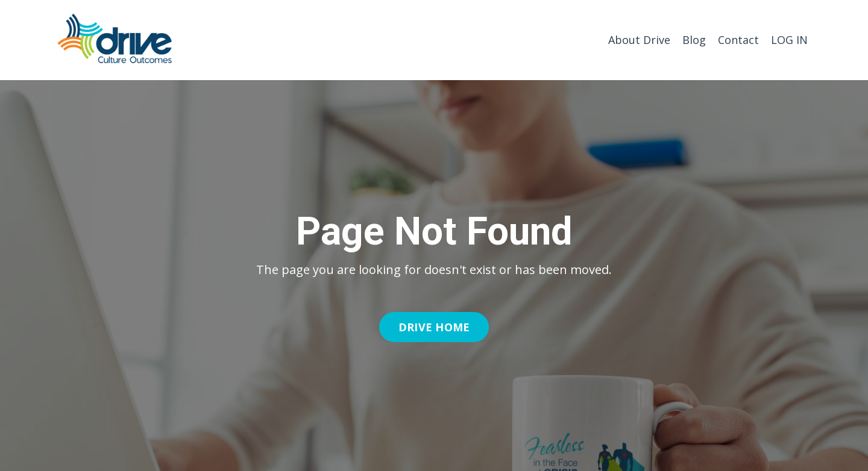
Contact (738, 40)
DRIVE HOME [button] (434, 327)
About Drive (639, 40)
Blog (694, 40)
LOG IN (789, 40)
